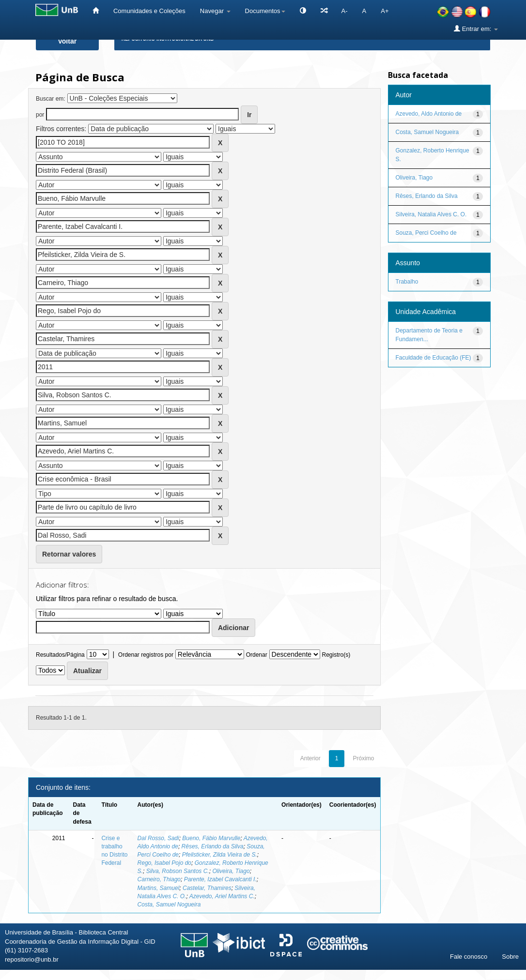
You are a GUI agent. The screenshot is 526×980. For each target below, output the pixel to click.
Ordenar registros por (146, 655)
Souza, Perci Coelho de (426, 233)
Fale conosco (469, 957)
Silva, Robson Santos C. (178, 871)
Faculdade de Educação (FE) (433, 358)
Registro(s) (336, 655)
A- (345, 11)
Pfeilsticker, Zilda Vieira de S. (220, 855)
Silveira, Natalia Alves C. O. (431, 214)
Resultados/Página (60, 655)
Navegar (215, 11)
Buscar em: (51, 99)
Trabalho (407, 282)
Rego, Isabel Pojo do (164, 863)
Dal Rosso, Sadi (158, 838)
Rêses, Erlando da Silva (213, 846)
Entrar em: (476, 29)
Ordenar (257, 655)
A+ (385, 11)
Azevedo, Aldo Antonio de (429, 114)
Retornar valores (69, 554)
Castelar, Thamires (207, 888)
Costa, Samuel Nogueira (169, 905)
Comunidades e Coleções (149, 11)
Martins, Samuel (159, 888)
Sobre (510, 957)
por (40, 115)
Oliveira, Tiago (231, 871)
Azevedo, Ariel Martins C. (222, 896)
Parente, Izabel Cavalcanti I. (220, 879)
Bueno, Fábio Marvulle (211, 838)
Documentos (265, 11)
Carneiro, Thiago (159, 879)
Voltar (68, 41)
